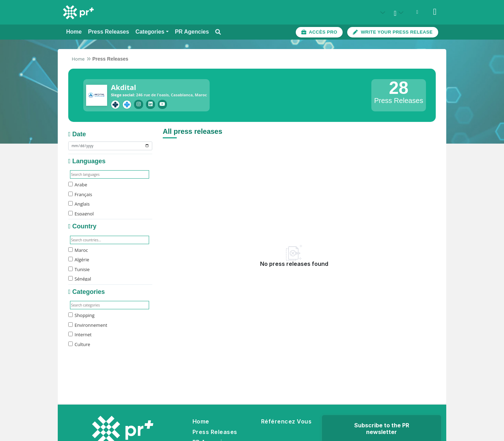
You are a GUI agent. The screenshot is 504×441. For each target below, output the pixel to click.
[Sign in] (435, 12)
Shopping (81, 314)
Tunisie (79, 268)
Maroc (78, 249)
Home (78, 59)
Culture (79, 343)
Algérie (79, 259)
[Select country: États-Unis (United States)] (382, 13)
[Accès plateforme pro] (319, 32)
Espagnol (81, 213)
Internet (80, 333)
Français (80, 193)
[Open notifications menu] (417, 12)
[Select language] (400, 13)
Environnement (88, 324)
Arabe (78, 184)
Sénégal (80, 278)
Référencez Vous (286, 420)
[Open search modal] (218, 32)
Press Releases (215, 431)
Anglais (79, 203)
